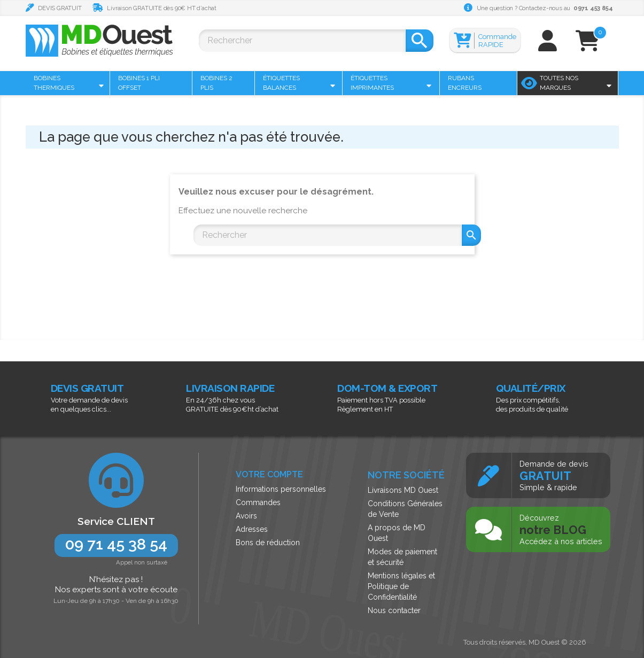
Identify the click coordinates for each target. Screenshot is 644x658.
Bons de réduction (268, 543)
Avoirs (246, 516)
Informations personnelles (281, 489)
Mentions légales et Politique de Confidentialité (401, 586)
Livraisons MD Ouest (403, 490)
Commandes (258, 502)
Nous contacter (394, 610)
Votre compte (269, 474)
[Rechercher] (302, 41)
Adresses (252, 529)
